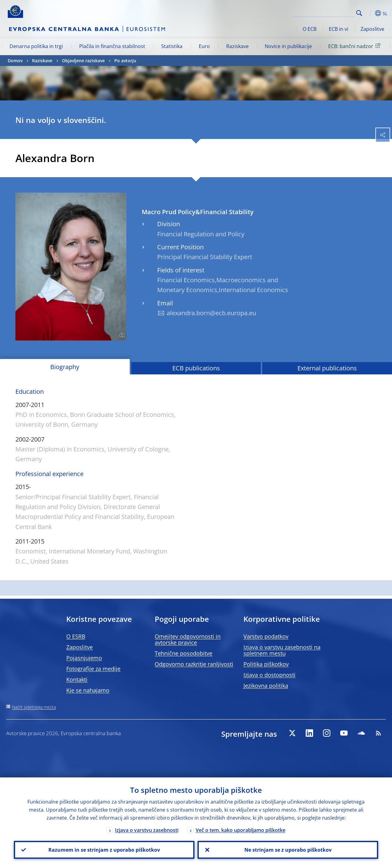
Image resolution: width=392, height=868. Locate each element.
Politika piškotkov (266, 664)
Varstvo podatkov (266, 636)
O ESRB (76, 636)
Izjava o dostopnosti (269, 675)
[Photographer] (121, 335)
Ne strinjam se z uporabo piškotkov (288, 850)
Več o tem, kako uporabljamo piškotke (241, 830)
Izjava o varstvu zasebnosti (147, 830)
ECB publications (196, 368)
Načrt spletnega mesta (34, 707)
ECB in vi (339, 29)
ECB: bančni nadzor (355, 46)
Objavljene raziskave (83, 61)
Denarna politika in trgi (36, 46)
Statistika (172, 46)
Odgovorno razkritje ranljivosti (194, 664)
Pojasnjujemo (84, 658)
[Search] (323, 12)
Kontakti (77, 679)
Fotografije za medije (93, 669)
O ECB (310, 29)
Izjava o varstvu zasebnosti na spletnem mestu (282, 650)
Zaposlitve (372, 29)
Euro (204, 46)
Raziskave (237, 46)
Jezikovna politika (266, 686)
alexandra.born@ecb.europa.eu (211, 313)
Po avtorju (125, 61)
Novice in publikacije (288, 46)
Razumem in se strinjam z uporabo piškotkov (104, 850)
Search (359, 13)
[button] (369, 13)
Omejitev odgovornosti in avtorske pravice (188, 639)
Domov (15, 61)
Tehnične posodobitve (184, 653)
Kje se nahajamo (88, 690)
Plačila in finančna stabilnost (112, 46)
